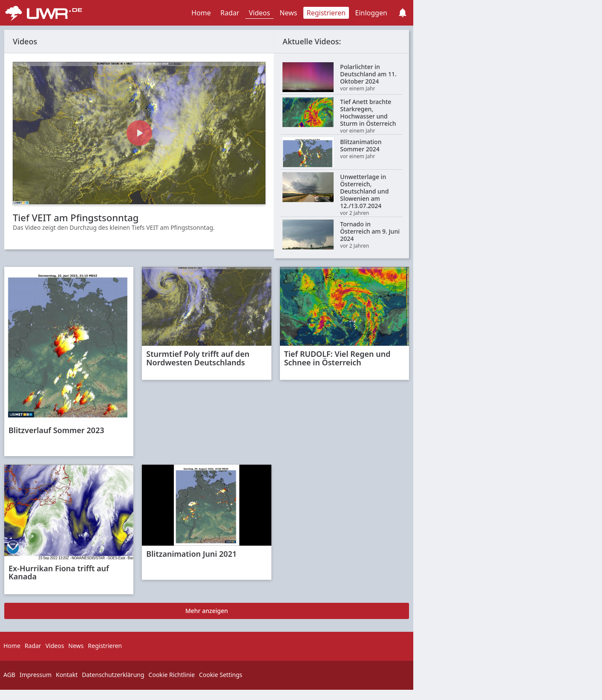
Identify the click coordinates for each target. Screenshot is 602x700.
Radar (230, 13)
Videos (259, 13)
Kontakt (67, 675)
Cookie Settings (221, 675)
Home (201, 13)
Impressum (36, 675)
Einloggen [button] (371, 13)
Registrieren (326, 13)
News (288, 13)
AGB (9, 675)
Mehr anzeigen (207, 611)
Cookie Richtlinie (172, 675)
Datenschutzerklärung (113, 675)
